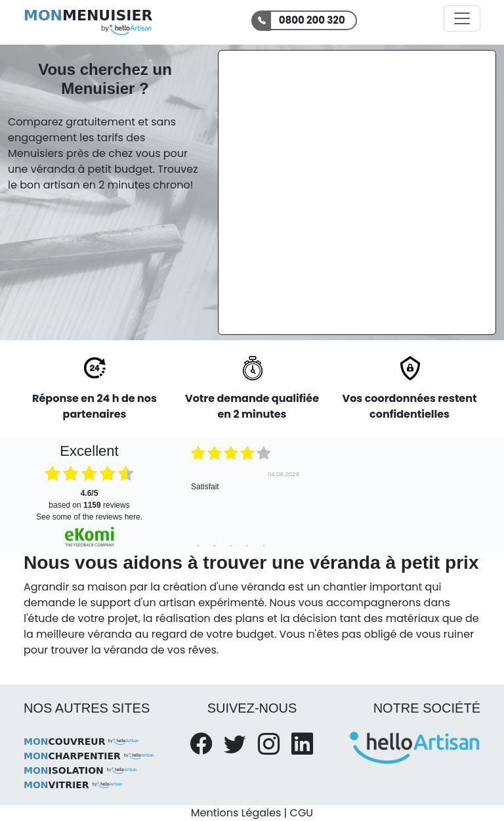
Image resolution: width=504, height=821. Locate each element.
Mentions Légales (236, 813)
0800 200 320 (312, 20)
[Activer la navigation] (462, 18)
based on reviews (89, 499)
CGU (302, 813)
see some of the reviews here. (89, 517)
